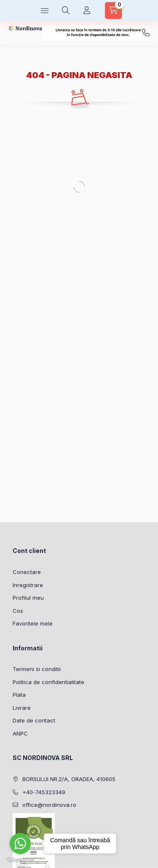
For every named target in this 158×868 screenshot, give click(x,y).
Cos (18, 611)
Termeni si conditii (37, 669)
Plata (19, 695)
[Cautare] (66, 11)
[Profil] (87, 11)
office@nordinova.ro (49, 805)
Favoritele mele (33, 623)
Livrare (22, 708)
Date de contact (34, 720)
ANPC (20, 733)
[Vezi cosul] (113, 11)
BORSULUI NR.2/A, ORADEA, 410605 (69, 779)
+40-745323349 (146, 33)
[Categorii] (45, 11)
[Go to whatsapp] (20, 844)
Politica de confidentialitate (48, 682)
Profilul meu (28, 598)
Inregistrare (28, 585)
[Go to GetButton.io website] (20, 860)
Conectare (27, 572)
